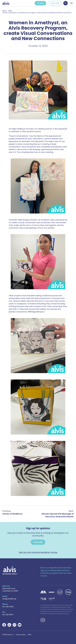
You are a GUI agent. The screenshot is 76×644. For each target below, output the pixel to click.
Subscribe (55, 3)
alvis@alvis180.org (9, 599)
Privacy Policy (21, 635)
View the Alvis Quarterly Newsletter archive (38, 552)
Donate (40, 3)
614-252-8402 (8, 607)
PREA (30, 635)
